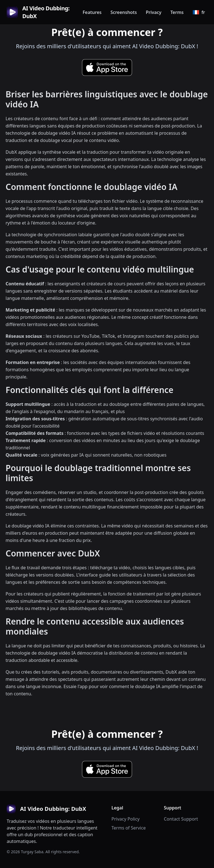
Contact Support (181, 819)
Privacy (154, 12)
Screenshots (124, 12)
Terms (177, 12)
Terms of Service (129, 828)
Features (92, 12)
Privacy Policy (126, 819)
